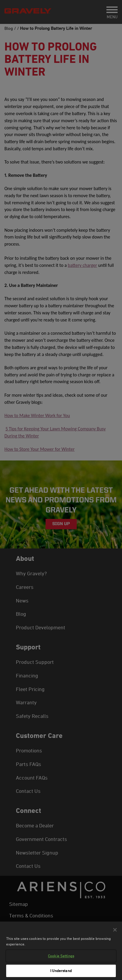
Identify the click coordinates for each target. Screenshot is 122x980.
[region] (61, 951)
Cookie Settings (61, 956)
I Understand (61, 971)
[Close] (115, 930)
